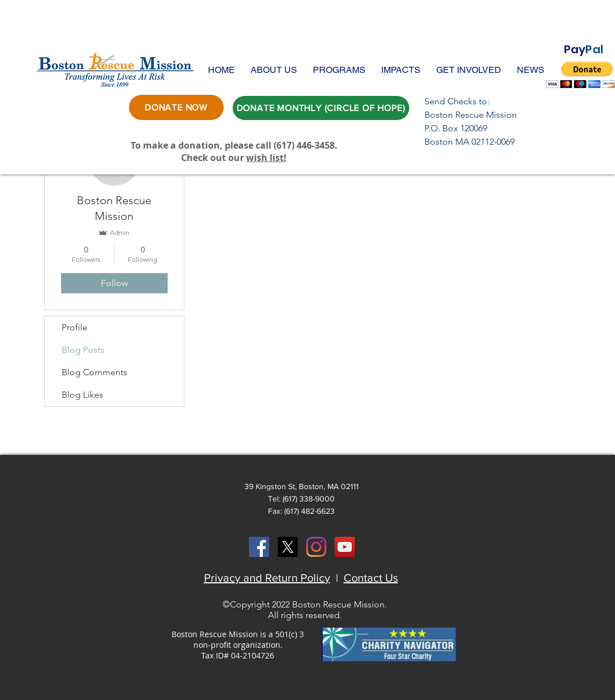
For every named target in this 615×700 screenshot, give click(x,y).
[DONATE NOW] (176, 107)
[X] (288, 547)
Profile (75, 327)
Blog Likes (82, 395)
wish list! (266, 158)
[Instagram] (316, 547)
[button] (274, 70)
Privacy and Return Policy (267, 578)
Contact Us (371, 578)
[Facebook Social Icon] (259, 547)
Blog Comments (94, 372)
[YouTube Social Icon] (345, 547)
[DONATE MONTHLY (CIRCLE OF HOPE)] (321, 108)
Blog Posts (83, 350)
